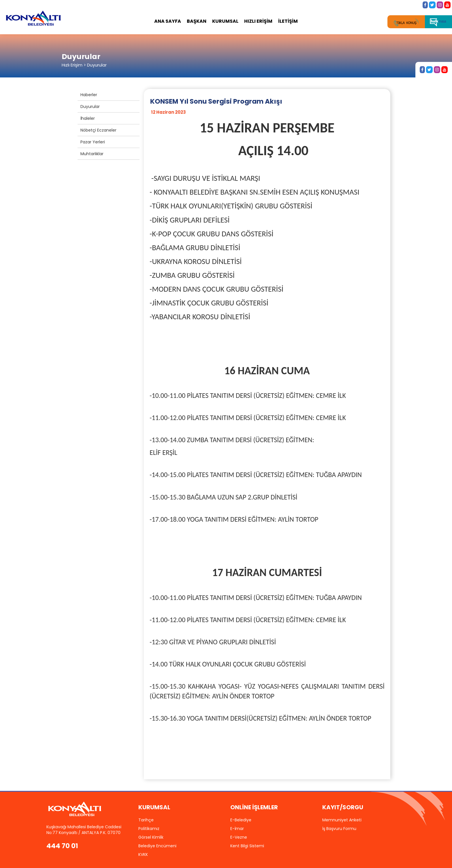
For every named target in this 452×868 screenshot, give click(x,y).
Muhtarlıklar (92, 154)
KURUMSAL (225, 21)
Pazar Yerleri (93, 142)
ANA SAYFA (168, 21)
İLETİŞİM (288, 21)
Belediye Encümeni (157, 846)
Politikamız (149, 829)
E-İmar (237, 829)
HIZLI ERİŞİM (258, 21)
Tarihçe (146, 820)
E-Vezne (239, 837)
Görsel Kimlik (151, 837)
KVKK (143, 854)
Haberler (89, 95)
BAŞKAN (197, 21)
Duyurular (90, 107)
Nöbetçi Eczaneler (98, 130)
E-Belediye (241, 820)
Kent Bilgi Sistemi (247, 846)
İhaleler (88, 118)
